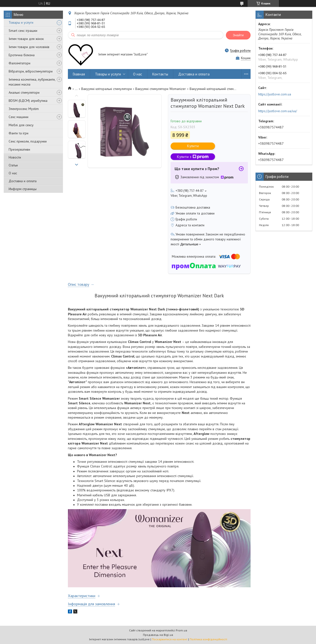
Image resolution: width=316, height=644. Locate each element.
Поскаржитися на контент (170, 639)
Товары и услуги (21, 22)
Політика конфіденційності (208, 639)
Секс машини (19, 117)
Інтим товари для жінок (26, 39)
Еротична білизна (22, 55)
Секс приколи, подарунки (28, 141)
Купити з (193, 157)
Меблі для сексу (21, 125)
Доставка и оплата (23, 181)
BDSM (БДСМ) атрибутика (28, 101)
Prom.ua (181, 630)
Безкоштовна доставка (193, 207)
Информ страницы (23, 189)
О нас (13, 173)
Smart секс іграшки (23, 31)
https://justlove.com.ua (275, 94)
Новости (15, 157)
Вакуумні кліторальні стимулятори (107, 89)
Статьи (13, 165)
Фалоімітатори (20, 63)
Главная (79, 74)
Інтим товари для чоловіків (29, 47)
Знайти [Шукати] (238, 35)
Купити (193, 146)
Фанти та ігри (19, 133)
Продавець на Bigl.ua (158, 635)
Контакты (160, 74)
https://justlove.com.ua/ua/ (278, 111)
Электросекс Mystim (24, 109)
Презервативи (19, 149)
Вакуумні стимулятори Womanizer (161, 89)
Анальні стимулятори (24, 92)
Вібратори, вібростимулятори (31, 71)
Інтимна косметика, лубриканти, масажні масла (32, 82)
